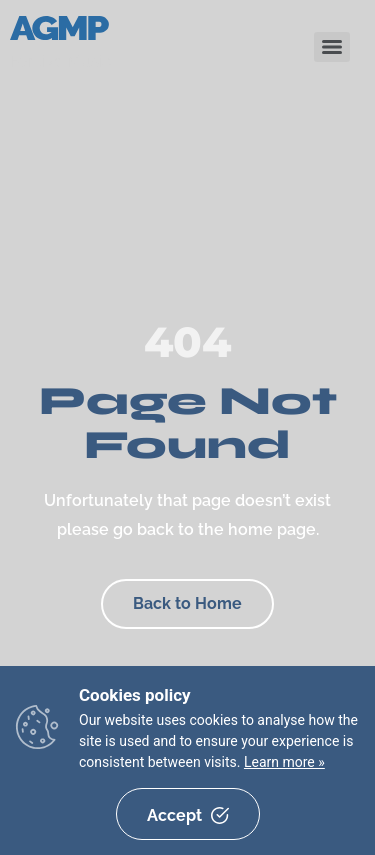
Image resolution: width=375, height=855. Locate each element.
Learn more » (284, 762)
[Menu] (332, 47)
